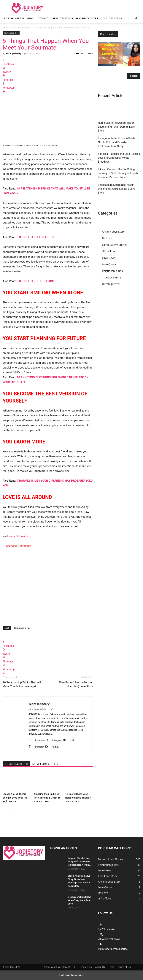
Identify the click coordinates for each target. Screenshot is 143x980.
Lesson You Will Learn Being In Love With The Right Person (15, 798)
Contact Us (86, 967)
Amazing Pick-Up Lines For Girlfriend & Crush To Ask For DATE (47, 798)
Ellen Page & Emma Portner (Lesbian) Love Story (76, 684)
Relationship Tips (14, 18)
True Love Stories (63, 18)
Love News (109, 258)
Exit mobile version (71, 975)
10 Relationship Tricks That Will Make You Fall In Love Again (22, 684)
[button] (136, 18)
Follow (116, 939)
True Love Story (112, 277)
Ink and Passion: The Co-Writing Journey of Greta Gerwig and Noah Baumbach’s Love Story (118, 173)
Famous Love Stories (88, 18)
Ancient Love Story (113, 232)
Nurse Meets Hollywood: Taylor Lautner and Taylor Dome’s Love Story (116, 127)
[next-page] (11, 809)
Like (112, 929)
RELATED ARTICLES (16, 764)
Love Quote (43, 18)
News (30, 18)
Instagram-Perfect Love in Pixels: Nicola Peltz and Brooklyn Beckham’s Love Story (117, 142)
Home (6, 28)
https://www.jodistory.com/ (40, 709)
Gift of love (109, 251)
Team (111, 967)
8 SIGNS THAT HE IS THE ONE (36, 281)
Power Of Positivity (19, 536)
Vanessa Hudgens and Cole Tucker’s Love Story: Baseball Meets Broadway (119, 158)
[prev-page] (5, 809)
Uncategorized (111, 284)
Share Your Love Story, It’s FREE (61, 967)
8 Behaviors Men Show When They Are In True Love (79, 900)
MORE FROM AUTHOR (45, 764)
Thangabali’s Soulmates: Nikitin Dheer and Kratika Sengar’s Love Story (117, 189)
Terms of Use (125, 967)
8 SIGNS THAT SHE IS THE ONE (36, 237)
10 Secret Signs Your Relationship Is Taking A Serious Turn (78, 798)
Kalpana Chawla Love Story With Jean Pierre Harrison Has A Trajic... (80, 862)
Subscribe (122, 949)
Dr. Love (107, 238)
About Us (100, 967)
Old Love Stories (112, 18)
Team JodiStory (13, 54)
